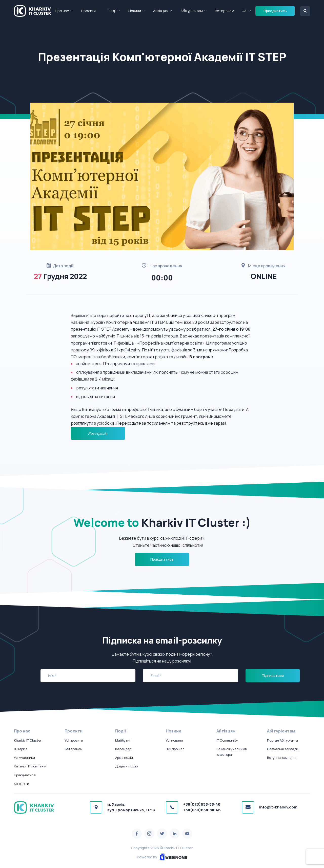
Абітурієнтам (192, 11)
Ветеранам (225, 11)
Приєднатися (25, 775)
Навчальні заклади (283, 749)
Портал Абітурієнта (282, 740)
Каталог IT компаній (30, 766)
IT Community (227, 740)
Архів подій (124, 758)
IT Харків (21, 749)
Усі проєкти (74, 740)
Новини (135, 11)
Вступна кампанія (282, 758)
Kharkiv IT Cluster (28, 740)
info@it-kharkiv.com (278, 807)
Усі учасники (24, 758)
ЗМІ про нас (175, 749)
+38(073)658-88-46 (202, 804)
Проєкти (88, 11)
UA (244, 11)
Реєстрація (98, 433)
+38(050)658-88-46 (202, 810)
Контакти (22, 784)
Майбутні (123, 740)
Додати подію (126, 766)
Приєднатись (275, 11)
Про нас (62, 11)
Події (112, 11)
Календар (123, 749)
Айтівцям (161, 11)
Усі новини (174, 740)
